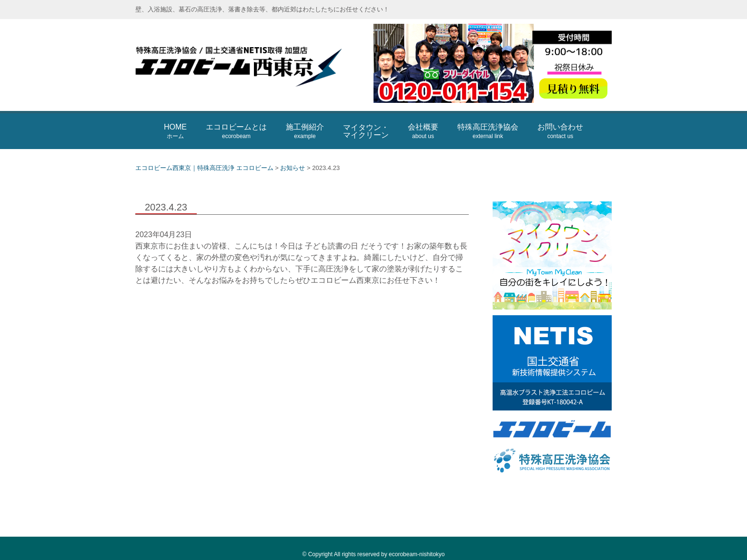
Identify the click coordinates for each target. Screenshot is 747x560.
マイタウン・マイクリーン (366, 131)
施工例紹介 (305, 131)
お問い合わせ (560, 131)
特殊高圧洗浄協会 (488, 131)
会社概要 (423, 131)
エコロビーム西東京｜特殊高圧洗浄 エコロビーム (250, 65)
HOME (175, 131)
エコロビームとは (236, 131)
